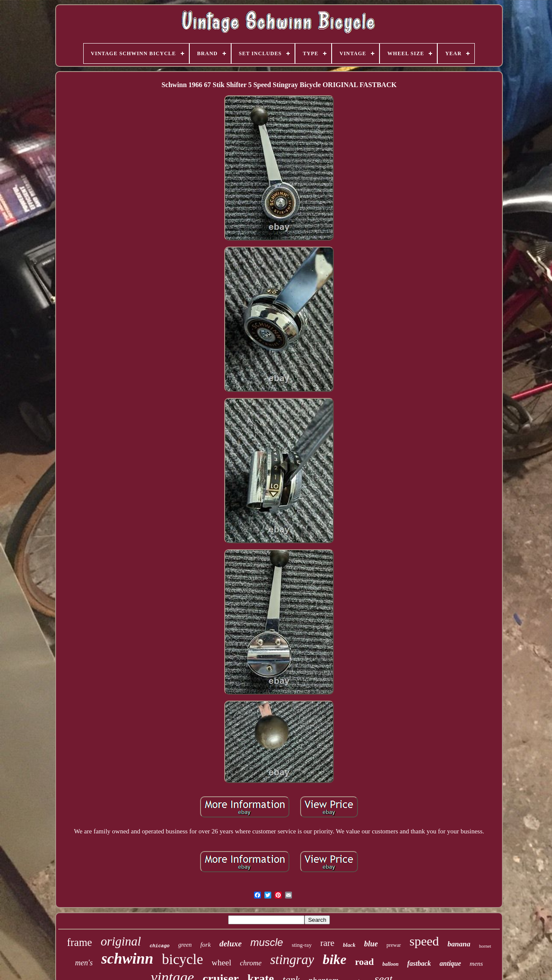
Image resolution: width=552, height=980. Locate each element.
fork (206, 945)
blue (371, 944)
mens (476, 964)
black (349, 945)
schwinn (127, 959)
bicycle (183, 959)
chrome (251, 963)
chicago (160, 946)
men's (84, 963)
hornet (485, 946)
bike (334, 959)
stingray (292, 960)
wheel (221, 963)
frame (79, 942)
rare (328, 943)
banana (459, 944)
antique (450, 963)
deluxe (231, 944)
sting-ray (301, 945)
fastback (419, 963)
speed (424, 941)
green (185, 945)
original (121, 941)
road (364, 962)
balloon (390, 964)
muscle (267, 942)
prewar (394, 945)
